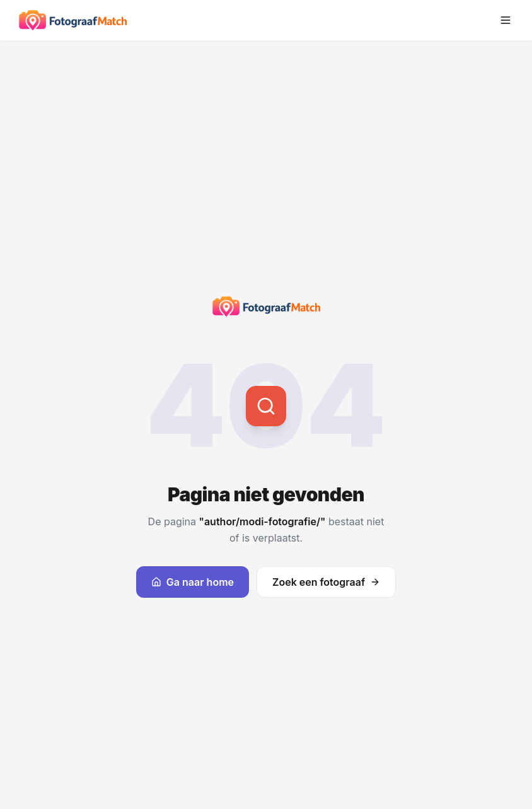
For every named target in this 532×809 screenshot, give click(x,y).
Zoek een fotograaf (326, 582)
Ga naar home (193, 582)
